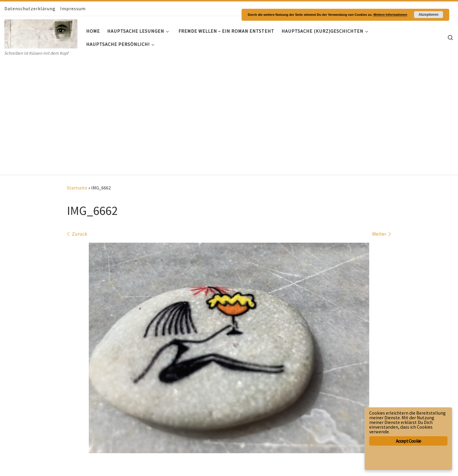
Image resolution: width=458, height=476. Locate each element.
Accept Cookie (408, 441)
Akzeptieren (428, 15)
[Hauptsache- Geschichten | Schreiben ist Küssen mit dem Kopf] (41, 33)
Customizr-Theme (77, 466)
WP (26, 466)
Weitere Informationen (390, 15)
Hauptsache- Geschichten (43, 457)
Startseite (77, 73)
